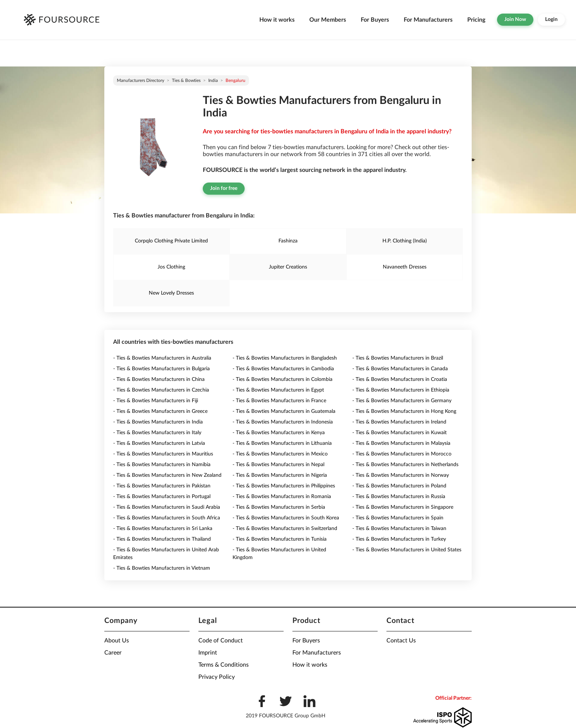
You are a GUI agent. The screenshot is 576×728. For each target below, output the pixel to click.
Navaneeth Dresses (405, 267)
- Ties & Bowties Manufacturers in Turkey (399, 539)
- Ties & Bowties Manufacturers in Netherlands (405, 465)
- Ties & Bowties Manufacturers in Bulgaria (161, 369)
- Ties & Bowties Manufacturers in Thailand (162, 539)
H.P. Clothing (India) (405, 241)
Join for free (224, 188)
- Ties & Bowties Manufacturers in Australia (162, 358)
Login (551, 19)
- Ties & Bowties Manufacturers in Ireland (399, 422)
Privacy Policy (217, 677)
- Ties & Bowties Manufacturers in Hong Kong (404, 411)
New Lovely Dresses (171, 293)
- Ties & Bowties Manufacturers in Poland (399, 486)
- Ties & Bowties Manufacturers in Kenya (279, 433)
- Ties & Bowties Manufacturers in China (159, 379)
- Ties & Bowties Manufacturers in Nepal (278, 465)
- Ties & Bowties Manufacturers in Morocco (402, 454)
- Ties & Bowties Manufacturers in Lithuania (282, 443)
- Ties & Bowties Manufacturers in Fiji (156, 401)
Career (113, 653)
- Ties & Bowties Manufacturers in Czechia (161, 390)
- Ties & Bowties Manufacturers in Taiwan (399, 529)
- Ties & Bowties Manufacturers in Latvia (159, 443)
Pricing (476, 20)
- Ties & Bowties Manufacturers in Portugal (162, 497)
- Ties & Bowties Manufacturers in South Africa (167, 518)
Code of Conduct (221, 641)
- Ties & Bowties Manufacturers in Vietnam (162, 568)
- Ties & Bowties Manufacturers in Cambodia (283, 369)
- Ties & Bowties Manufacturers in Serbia (279, 507)
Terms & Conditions (224, 665)
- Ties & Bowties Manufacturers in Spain (398, 518)
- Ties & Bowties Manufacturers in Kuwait (399, 433)
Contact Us (401, 641)
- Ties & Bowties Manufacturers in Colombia (282, 379)
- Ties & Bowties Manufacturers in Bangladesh (285, 358)
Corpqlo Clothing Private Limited (171, 241)
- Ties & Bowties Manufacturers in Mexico (280, 454)
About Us (117, 641)
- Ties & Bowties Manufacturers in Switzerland (285, 529)
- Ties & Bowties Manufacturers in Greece (160, 411)
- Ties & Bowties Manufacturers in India (158, 422)
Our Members (328, 20)
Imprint (208, 653)
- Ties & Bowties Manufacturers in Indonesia (283, 422)
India (213, 80)
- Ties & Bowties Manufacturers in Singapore (403, 507)
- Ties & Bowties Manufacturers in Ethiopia (401, 390)
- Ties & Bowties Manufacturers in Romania (282, 497)
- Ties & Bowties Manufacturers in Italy (157, 433)
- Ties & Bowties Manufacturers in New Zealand (167, 475)
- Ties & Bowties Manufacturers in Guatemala (284, 411)
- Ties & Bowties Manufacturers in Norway (401, 475)
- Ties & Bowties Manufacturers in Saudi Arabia (167, 507)
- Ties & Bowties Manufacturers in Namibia (162, 465)
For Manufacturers (428, 20)
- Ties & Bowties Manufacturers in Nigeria (280, 475)
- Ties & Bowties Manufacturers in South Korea (286, 518)
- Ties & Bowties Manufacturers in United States (407, 550)
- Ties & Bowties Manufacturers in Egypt (278, 390)
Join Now (515, 19)
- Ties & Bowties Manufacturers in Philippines (284, 486)
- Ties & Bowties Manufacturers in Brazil (398, 358)
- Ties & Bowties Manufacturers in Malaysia (401, 443)
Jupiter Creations (288, 267)
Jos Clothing (171, 267)
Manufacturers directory (141, 80)
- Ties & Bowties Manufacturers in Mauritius (163, 454)
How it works (277, 20)
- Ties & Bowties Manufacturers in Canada (400, 369)
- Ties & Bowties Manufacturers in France (279, 401)
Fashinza (288, 241)
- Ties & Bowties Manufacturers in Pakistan (162, 486)
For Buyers (375, 20)
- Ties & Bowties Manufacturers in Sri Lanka (163, 529)
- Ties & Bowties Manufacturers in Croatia (400, 379)
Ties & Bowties (186, 80)
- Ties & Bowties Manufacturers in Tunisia (280, 539)
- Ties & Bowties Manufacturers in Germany (402, 401)
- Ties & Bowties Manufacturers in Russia (399, 497)
